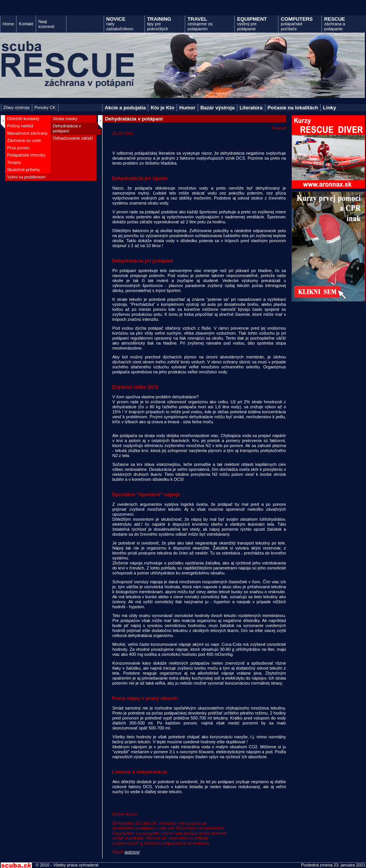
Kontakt (26, 24)
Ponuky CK (45, 107)
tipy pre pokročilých (159, 24)
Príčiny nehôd (20, 126)
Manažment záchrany (27, 133)
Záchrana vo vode (24, 140)
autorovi (132, 852)
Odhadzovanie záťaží (73, 138)
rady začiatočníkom (120, 24)
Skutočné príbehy (24, 170)
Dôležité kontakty (23, 119)
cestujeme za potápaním (200, 24)
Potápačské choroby (26, 155)
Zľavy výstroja (17, 107)
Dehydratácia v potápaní (67, 128)
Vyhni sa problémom (26, 177)
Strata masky (65, 119)
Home (8, 24)
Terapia (14, 162)
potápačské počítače (297, 24)
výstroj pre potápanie (252, 24)
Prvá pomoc (19, 148)
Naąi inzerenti (46, 24)
